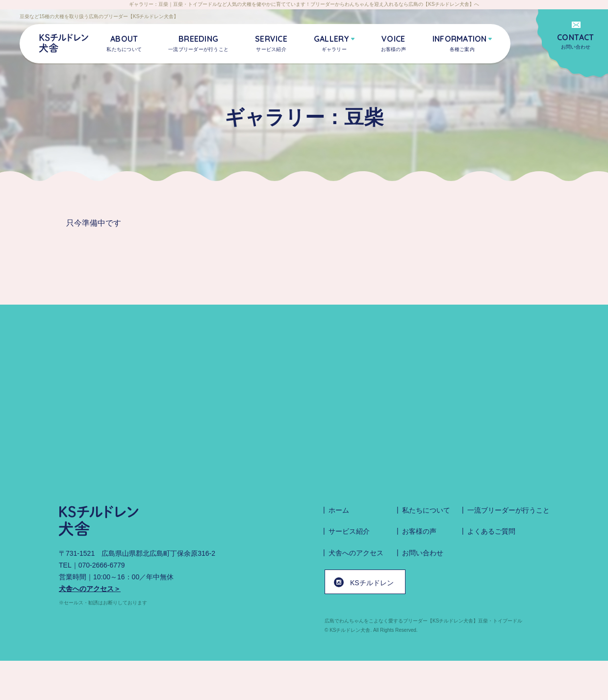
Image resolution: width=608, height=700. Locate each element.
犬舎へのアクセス (356, 553)
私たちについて (426, 510)
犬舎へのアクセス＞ (90, 589)
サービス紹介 (349, 531)
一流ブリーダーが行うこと (508, 510)
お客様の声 (419, 531)
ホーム (339, 510)
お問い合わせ (576, 41)
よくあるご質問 (491, 531)
